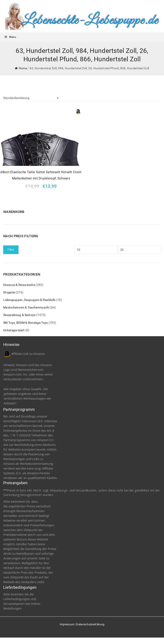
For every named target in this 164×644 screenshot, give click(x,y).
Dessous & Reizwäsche (19, 285)
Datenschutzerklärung (90, 624)
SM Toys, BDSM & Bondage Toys (25, 323)
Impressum (67, 624)
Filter (11, 250)
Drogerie (9, 292)
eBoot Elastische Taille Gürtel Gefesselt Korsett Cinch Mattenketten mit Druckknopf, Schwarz (41, 175)
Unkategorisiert (14, 330)
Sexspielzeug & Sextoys (19, 315)
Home (23, 68)
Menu (10, 37)
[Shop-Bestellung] (31, 98)
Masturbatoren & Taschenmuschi (26, 307)
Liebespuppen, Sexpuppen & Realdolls (29, 300)
